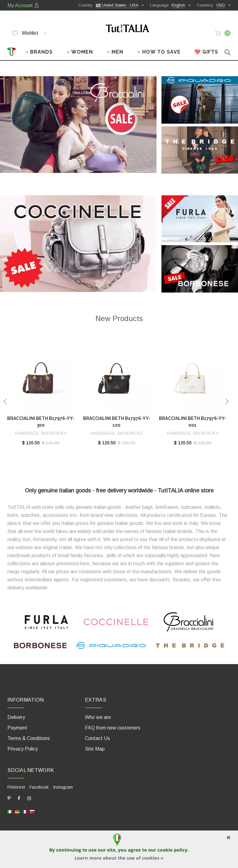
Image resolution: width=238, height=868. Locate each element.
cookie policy (172, 850)
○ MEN (115, 52)
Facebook (39, 787)
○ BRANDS (39, 52)
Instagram (63, 787)
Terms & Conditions (29, 738)
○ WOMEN (80, 52)
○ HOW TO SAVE (159, 52)
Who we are (98, 717)
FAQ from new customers (113, 728)
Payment (17, 728)
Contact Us (97, 738)
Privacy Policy (23, 749)
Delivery (16, 717)
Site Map (95, 749)
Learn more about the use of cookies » (119, 858)
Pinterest (16, 787)
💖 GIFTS (206, 52)
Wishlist (29, 33)
